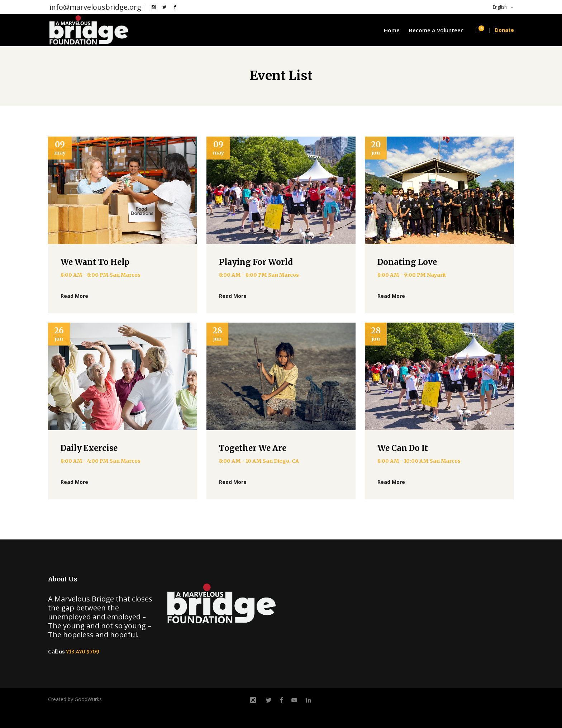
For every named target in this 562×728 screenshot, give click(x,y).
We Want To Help (95, 262)
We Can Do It (403, 448)
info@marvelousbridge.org (95, 7)
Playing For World (256, 262)
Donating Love (407, 262)
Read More (74, 296)
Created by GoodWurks (75, 699)
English (499, 7)
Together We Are (253, 448)
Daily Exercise (89, 448)
